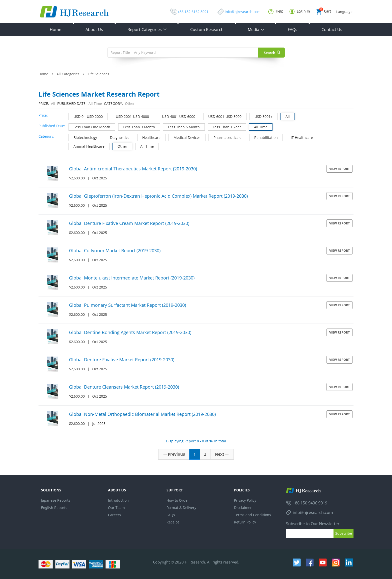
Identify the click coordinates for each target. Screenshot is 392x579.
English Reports (54, 508)
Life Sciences (98, 74)
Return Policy (245, 522)
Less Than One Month (89, 126)
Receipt (173, 522)
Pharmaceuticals (225, 137)
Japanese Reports (56, 500)
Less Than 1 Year (224, 126)
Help (276, 12)
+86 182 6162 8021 (193, 12)
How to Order (178, 500)
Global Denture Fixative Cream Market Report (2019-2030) (129, 223)
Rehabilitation (264, 137)
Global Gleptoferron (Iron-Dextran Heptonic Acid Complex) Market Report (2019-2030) (158, 196)
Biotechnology (83, 137)
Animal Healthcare (87, 146)
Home (55, 30)
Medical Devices (185, 137)
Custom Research (207, 30)
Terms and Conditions (252, 515)
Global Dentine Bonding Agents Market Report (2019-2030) (130, 332)
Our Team (116, 508)
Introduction (118, 500)
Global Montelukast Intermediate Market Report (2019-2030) (132, 278)
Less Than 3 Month (137, 126)
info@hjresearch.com (243, 12)
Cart (323, 12)
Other (120, 146)
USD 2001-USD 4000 (130, 116)
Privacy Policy (245, 500)
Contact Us (332, 30)
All (285, 116)
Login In (300, 11)
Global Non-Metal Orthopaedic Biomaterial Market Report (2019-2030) (142, 414)
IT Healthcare (299, 137)
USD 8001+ (261, 116)
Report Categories (147, 30)
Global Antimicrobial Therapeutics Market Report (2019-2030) (133, 169)
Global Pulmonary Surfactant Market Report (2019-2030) (127, 305)
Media (256, 30)
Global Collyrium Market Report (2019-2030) (115, 250)
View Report (339, 169)
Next (222, 454)
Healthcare (149, 137)
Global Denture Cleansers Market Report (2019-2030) (124, 387)
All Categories (68, 74)
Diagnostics (117, 137)
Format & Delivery (181, 508)
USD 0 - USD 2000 (86, 116)
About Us (94, 30)
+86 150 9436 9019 (310, 503)
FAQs (292, 30)
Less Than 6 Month (181, 126)
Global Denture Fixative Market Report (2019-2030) (122, 360)
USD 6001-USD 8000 (222, 116)
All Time (258, 126)
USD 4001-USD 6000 (176, 116)
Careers (114, 515)
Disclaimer (243, 508)
